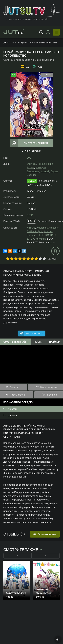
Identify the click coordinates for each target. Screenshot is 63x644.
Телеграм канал (35, 333)
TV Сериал (22, 42)
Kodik (38, 342)
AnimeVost (53, 228)
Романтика (33, 171)
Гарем (54, 171)
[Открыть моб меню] (56, 32)
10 (44, 259)
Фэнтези (32, 164)
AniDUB (31, 228)
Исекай (45, 171)
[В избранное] (55, 251)
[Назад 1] (18, 556)
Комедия (41, 167)
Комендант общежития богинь (43, 593)
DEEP (30, 215)
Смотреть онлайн (36, 143)
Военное (32, 175)
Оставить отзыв (47, 534)
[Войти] (48, 32)
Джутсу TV (9, 42)
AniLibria (41, 228)
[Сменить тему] (58, 639)
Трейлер (54, 342)
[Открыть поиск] (41, 32)
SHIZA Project (35, 231)
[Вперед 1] (46, 556)
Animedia (41, 239)
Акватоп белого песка (16, 595)
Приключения (46, 164)
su (14, 32)
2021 (30, 158)
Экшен (31, 167)
